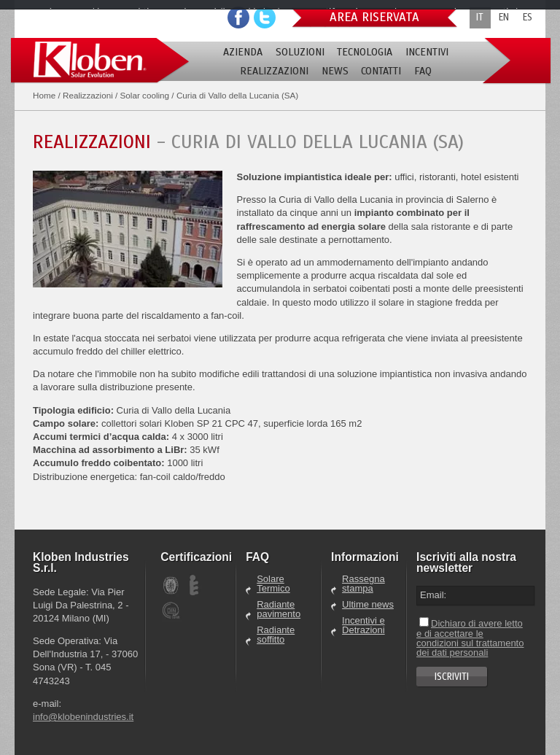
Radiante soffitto (276, 635)
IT (480, 18)
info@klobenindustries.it (83, 717)
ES (528, 18)
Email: (433, 595)
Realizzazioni (88, 95)
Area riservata (374, 17)
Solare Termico (273, 584)
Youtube (265, 18)
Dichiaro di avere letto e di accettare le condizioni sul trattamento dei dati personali (470, 638)
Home (44, 95)
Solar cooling (145, 95)
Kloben (100, 61)
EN (504, 18)
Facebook (238, 18)
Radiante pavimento (279, 609)
